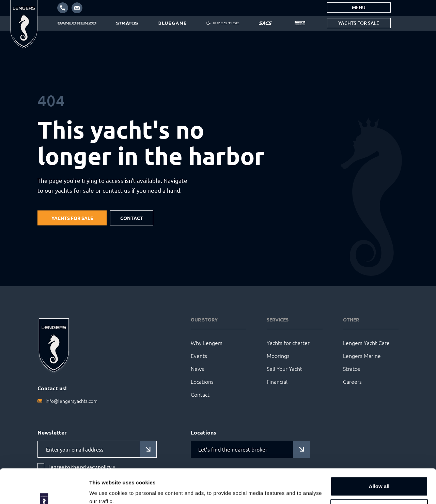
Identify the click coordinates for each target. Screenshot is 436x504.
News (197, 368)
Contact (132, 218)
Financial (277, 381)
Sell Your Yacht (284, 368)
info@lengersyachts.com (72, 401)
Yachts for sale (359, 23)
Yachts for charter (288, 343)
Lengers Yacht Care (366, 343)
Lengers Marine (362, 356)
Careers (352, 381)
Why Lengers (207, 343)
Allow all (379, 457)
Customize (379, 479)
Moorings (278, 356)
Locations (202, 381)
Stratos (352, 368)
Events (199, 356)
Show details (105, 491)
